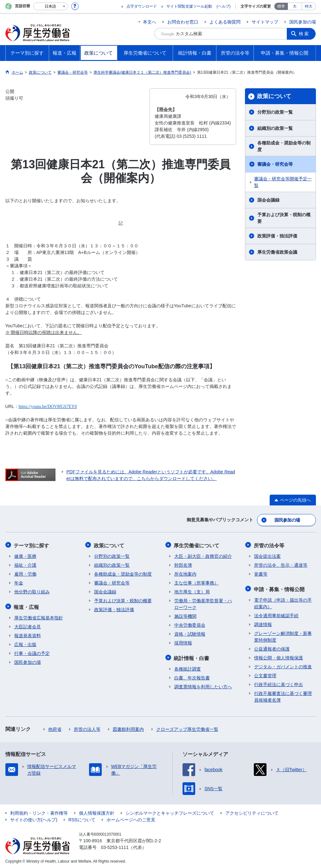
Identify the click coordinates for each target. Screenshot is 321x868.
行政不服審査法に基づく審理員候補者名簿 (283, 695)
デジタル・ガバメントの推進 (283, 665)
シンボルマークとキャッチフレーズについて (170, 811)
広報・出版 (25, 643)
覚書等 (261, 573)
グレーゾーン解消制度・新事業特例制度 (283, 635)
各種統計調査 (188, 667)
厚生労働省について (197, 545)
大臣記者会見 (28, 625)
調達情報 (263, 623)
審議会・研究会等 (275, 164)
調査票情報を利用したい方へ (203, 685)
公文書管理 (265, 674)
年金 (19, 582)
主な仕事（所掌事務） (196, 582)
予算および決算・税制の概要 (284, 218)
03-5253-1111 (115, 846)
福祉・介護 (25, 564)
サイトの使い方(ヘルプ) (34, 818)
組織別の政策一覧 (275, 128)
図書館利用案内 (128, 728)
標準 (281, 6)
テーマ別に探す (32, 545)
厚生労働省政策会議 (277, 252)
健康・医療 (25, 555)
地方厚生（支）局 (192, 591)
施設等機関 (185, 615)
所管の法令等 (269, 545)
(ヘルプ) (224, 6)
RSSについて (82, 818)
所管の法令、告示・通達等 (281, 564)
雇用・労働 (25, 573)
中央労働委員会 (190, 624)
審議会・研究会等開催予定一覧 (283, 182)
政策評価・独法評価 (277, 236)
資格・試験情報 (190, 633)
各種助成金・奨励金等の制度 (284, 146)
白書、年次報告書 (192, 676)
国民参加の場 (303, 22)
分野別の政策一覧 (275, 112)
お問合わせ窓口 (183, 22)
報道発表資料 (28, 634)
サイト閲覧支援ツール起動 (189, 6)
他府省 (55, 728)
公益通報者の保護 (272, 647)
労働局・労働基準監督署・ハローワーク (203, 603)
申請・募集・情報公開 (279, 588)
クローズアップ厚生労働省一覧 (187, 728)
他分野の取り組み (32, 591)
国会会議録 (268, 200)
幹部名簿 (183, 564)
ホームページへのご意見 (131, 818)
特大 (309, 6)
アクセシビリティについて (252, 811)
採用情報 (183, 642)
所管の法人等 (87, 728)
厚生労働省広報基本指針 (39, 616)
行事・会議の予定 (32, 652)
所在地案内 (185, 573)
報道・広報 (27, 606)
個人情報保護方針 (97, 811)
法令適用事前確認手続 (276, 614)
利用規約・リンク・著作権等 (39, 811)
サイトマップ (265, 22)
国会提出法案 (267, 555)
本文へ (150, 22)
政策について (274, 96)
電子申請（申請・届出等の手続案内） (283, 602)
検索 (305, 34)
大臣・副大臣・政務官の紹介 (203, 555)
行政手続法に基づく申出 (279, 683)
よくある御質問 (225, 22)
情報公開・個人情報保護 (279, 656)
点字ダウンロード (142, 6)
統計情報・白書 (192, 657)
